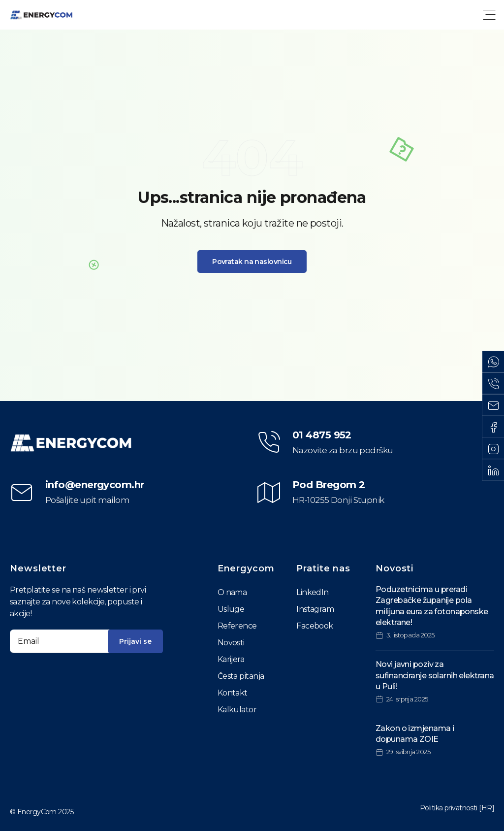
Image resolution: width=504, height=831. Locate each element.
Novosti (231, 643)
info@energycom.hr (94, 485)
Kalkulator (237, 710)
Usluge (231, 609)
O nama (232, 592)
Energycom (246, 568)
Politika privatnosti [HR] (457, 808)
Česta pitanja (241, 676)
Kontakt (233, 693)
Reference (237, 626)
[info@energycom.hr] (22, 493)
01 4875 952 (322, 435)
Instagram (315, 609)
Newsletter (38, 568)
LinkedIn (313, 592)
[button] (489, 15)
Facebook (315, 626)
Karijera (231, 659)
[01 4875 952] (269, 442)
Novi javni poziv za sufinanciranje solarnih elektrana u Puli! (435, 675)
